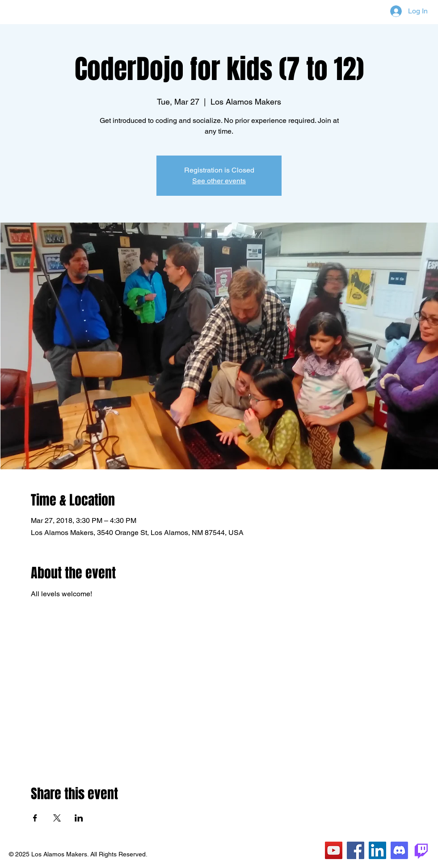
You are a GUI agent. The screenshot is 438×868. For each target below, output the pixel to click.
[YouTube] (334, 850)
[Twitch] (421, 850)
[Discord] (399, 850)
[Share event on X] (57, 818)
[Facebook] (356, 850)
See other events (219, 181)
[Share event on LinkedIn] (79, 818)
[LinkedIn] (377, 850)
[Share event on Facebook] (35, 818)
